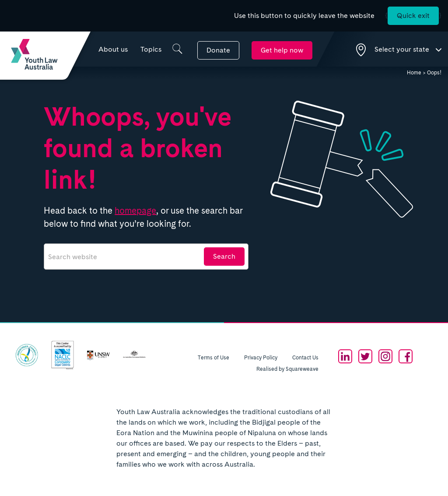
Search (224, 256)
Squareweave (302, 369)
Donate (218, 50)
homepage (135, 211)
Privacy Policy (261, 358)
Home (414, 73)
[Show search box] (177, 49)
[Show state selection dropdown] (399, 49)
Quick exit (413, 16)
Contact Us (305, 358)
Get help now (282, 50)
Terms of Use (213, 358)
